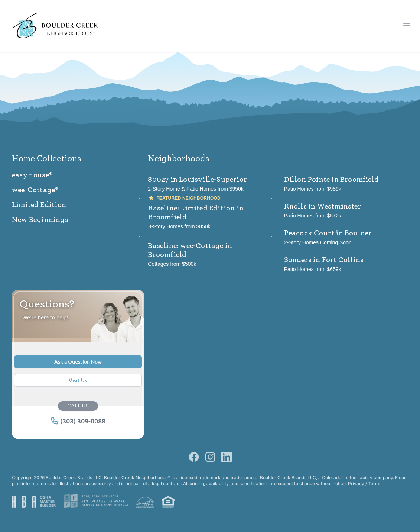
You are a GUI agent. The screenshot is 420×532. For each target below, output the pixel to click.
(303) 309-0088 (78, 421)
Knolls (323, 206)
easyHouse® (32, 175)
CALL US (78, 406)
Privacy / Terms (365, 483)
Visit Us (78, 380)
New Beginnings (40, 220)
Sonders (324, 260)
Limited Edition (39, 205)
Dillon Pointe (331, 180)
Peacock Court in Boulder (328, 233)
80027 (197, 180)
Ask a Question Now (78, 362)
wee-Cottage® (35, 190)
